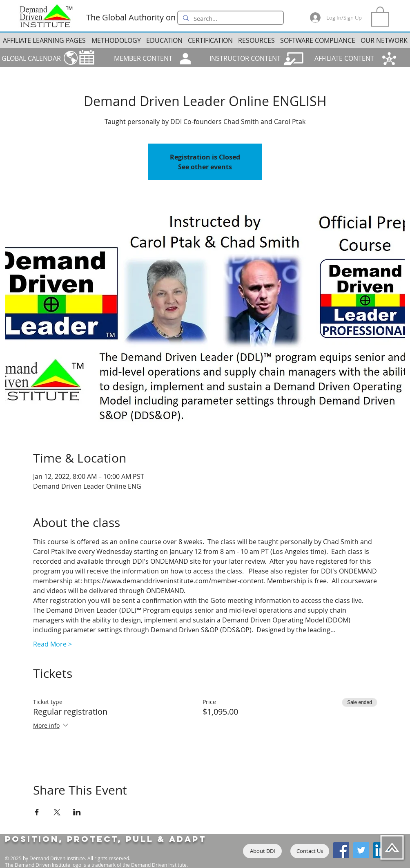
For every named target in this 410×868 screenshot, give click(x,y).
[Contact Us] (310, 851)
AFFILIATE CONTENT (344, 58)
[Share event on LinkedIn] (77, 812)
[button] (380, 16)
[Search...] (230, 19)
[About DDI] (262, 851)
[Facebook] (341, 850)
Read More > (52, 644)
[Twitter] (361, 850)
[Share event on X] (57, 812)
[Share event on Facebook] (37, 812)
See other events (205, 167)
